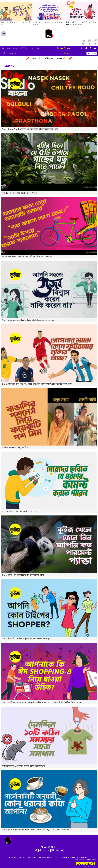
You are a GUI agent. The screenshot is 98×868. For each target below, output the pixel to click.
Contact (22, 858)
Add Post (92, 53)
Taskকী (67, 53)
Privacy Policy (62, 858)
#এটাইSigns (49, 58)
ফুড (32, 48)
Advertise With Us (46, 858)
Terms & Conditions (80, 858)
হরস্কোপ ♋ (37, 58)
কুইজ (15, 48)
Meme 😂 (61, 58)
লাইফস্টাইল (24, 48)
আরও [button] (13, 53)
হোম (2, 48)
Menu (4, 33)
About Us (12, 858)
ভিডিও (5, 53)
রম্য (8, 48)
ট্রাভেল (39, 48)
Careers (32, 858)
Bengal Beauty (64, 48)
